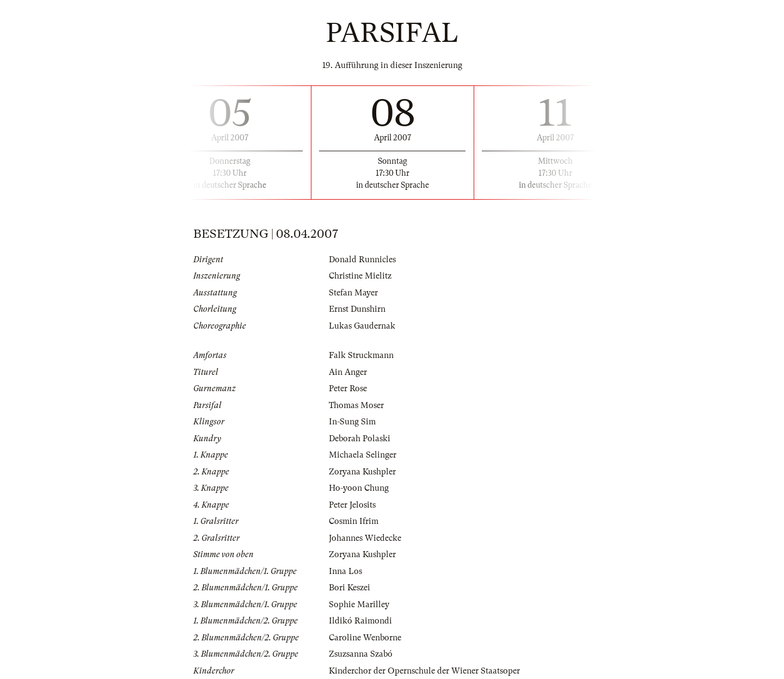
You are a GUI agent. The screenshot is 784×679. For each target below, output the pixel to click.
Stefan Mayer (353, 293)
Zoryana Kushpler (362, 472)
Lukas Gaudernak (362, 326)
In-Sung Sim (352, 422)
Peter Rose (348, 388)
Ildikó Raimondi (360, 621)
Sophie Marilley (359, 604)
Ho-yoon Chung (359, 488)
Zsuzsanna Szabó (361, 654)
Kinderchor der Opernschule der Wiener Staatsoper (424, 671)
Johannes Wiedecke (365, 538)
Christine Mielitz (360, 276)
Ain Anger (348, 372)
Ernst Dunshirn (357, 309)
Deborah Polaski (360, 439)
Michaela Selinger (363, 455)
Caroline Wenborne (365, 638)
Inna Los (345, 571)
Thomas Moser (356, 405)
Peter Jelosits (352, 505)
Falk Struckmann (361, 355)
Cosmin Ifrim (354, 521)
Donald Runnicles (362, 260)
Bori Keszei (350, 588)
